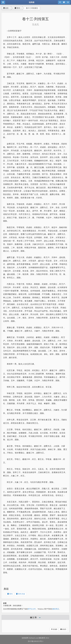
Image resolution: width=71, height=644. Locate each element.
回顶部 (54, 629)
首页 (6, 8)
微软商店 (56, 609)
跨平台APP (32, 609)
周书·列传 (21, 594)
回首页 (63, 629)
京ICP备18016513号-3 (35, 641)
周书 (17, 8)
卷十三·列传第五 (32, 8)
